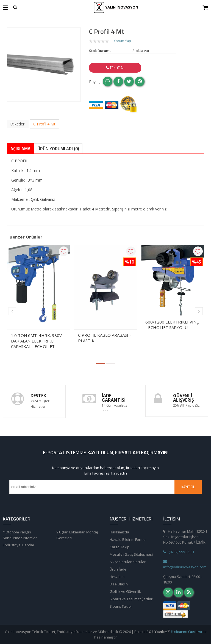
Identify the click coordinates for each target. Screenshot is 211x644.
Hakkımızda (119, 532)
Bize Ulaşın (119, 584)
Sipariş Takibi (121, 606)
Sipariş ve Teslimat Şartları (131, 599)
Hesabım (117, 577)
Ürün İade (118, 569)
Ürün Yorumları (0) (58, 149)
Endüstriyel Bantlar (19, 545)
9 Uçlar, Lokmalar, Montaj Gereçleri (77, 535)
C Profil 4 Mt (44, 124)
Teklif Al (115, 68)
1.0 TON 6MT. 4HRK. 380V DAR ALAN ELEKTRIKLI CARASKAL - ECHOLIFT (36, 341)
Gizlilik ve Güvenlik (125, 591)
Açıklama (20, 149)
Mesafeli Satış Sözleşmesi (131, 554)
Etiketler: (18, 124)
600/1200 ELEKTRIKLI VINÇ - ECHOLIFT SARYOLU (172, 325)
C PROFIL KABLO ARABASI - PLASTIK (105, 338)
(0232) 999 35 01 (179, 552)
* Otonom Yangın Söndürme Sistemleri (20, 535)
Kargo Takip (120, 547)
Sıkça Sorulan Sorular (128, 562)
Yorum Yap (122, 41)
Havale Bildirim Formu (128, 539)
